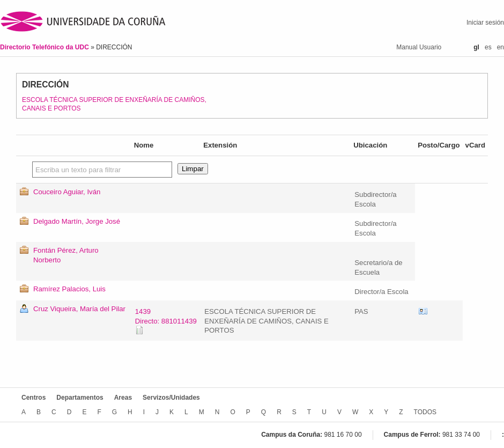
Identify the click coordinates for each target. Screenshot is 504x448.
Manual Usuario (419, 47)
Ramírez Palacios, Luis (69, 289)
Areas (123, 398)
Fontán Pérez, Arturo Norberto (66, 255)
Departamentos (80, 398)
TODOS (425, 412)
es (488, 47)
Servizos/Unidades (171, 398)
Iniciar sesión (485, 23)
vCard (423, 312)
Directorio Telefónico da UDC (45, 47)
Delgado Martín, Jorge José (77, 221)
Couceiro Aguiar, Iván (67, 192)
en (501, 47)
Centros (34, 398)
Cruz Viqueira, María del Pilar (79, 309)
